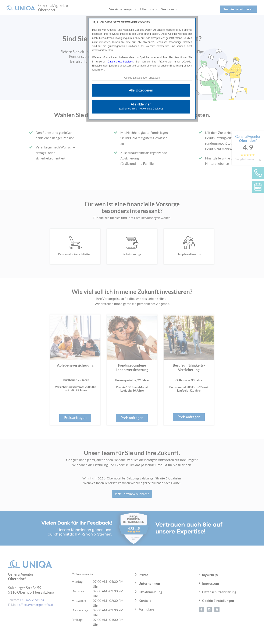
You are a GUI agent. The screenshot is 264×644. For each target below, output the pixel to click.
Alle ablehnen (141, 106)
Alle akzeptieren (141, 90)
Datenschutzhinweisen (120, 62)
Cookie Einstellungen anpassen (142, 78)
